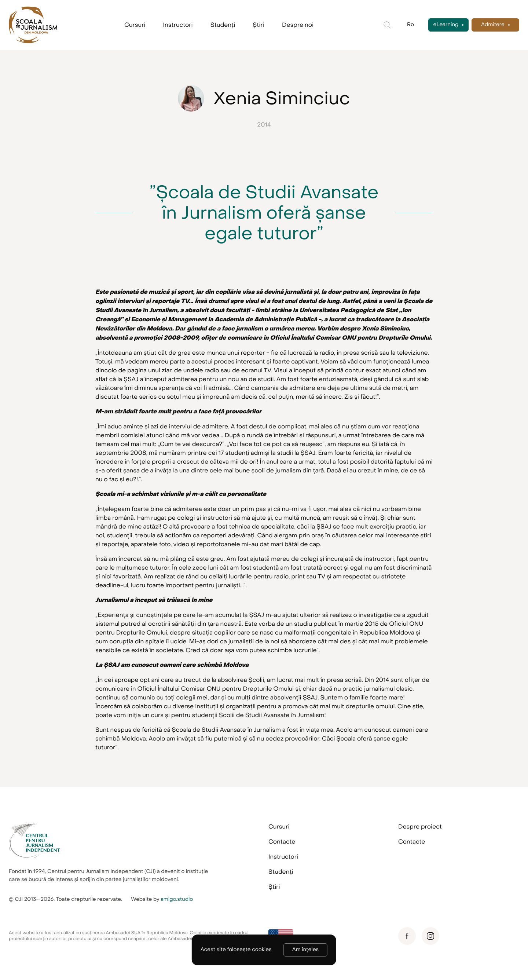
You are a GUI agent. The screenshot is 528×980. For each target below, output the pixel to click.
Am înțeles (305, 950)
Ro (410, 25)
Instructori (178, 25)
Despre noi (298, 25)
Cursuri (135, 25)
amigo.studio (177, 899)
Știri (258, 25)
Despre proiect (420, 827)
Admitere (493, 25)
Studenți (223, 25)
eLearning (446, 25)
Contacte (282, 842)
